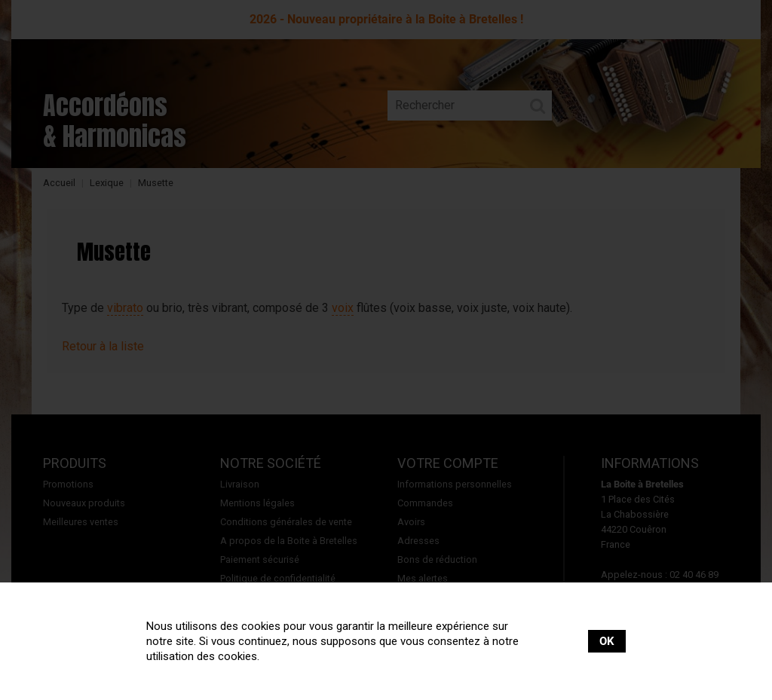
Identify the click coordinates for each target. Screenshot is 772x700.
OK (607, 641)
